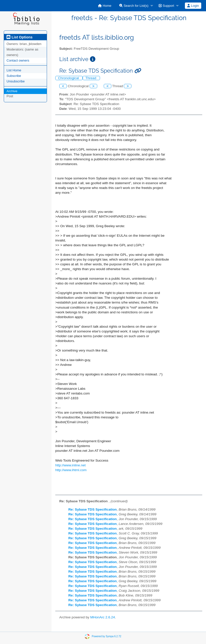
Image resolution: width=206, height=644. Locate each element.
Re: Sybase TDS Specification (93, 509)
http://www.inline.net (70, 465)
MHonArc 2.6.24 (102, 617)
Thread (91, 78)
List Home (14, 70)
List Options (19, 37)
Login (193, 6)
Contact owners (18, 60)
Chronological (69, 78)
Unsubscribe (16, 81)
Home (105, 6)
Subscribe (14, 76)
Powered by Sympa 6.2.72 (106, 636)
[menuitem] (105, 6)
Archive (12, 91)
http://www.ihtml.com (71, 470)
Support (166, 6)
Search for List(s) (134, 6)
